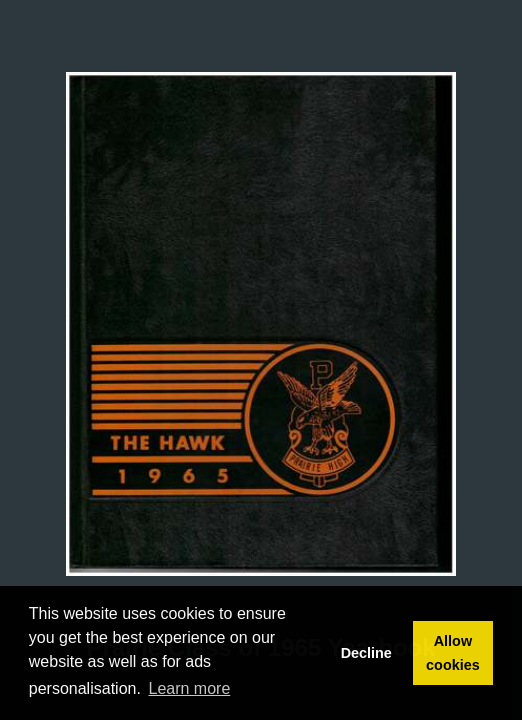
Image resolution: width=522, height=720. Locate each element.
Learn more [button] (190, 688)
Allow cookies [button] (453, 653)
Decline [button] (366, 653)
